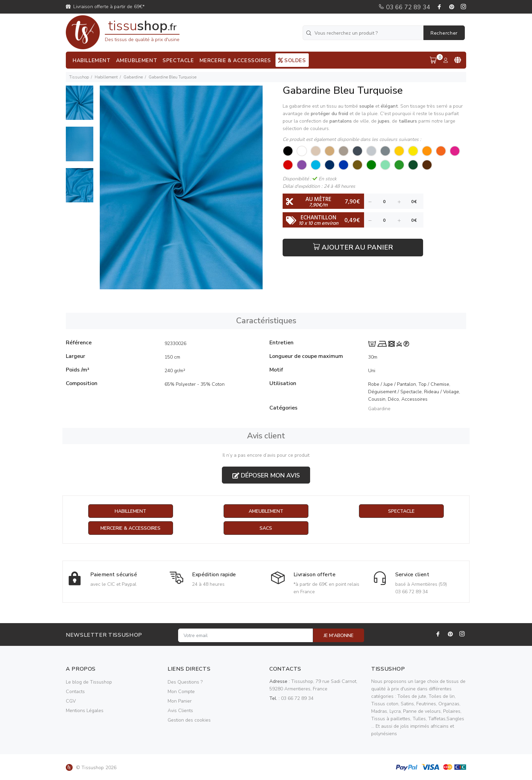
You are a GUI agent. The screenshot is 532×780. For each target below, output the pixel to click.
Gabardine (133, 77)
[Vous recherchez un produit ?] (364, 33)
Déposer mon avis (266, 475)
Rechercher (444, 33)
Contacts (75, 692)
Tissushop (79, 77)
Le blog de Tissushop (89, 682)
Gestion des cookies (189, 720)
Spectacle (401, 511)
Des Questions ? (185, 682)
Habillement (106, 77)
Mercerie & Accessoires (130, 528)
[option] (80, 106)
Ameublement (266, 511)
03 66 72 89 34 (404, 7)
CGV (71, 701)
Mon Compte (181, 692)
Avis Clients (180, 711)
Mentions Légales (85, 711)
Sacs (266, 528)
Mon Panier (180, 701)
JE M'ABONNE (339, 636)
